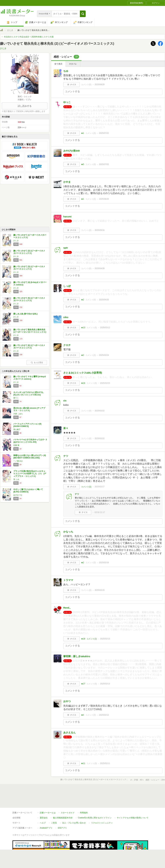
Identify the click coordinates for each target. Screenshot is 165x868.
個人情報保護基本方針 (63, 818)
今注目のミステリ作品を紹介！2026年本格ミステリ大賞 (29, 37)
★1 (83, 133)
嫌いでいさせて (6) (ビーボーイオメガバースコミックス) (29, 347)
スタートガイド (68, 813)
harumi (67, 217)
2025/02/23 (105, 383)
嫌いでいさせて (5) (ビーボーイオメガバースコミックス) (29, 299)
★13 (83, 328)
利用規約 (84, 813)
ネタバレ (73, 64)
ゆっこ (67, 102)
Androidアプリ (46, 828)
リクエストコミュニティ (102, 823)
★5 (83, 164)
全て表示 (58, 64)
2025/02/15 (100, 590)
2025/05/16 (100, 230)
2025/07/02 (104, 164)
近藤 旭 (16, 445)
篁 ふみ (16, 479)
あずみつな (18, 495)
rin (65, 401)
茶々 (66, 428)
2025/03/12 (105, 328)
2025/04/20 (104, 300)
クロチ (67, 345)
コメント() (86, 85)
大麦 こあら (18, 414)
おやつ (67, 701)
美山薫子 (17, 429)
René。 (68, 608)
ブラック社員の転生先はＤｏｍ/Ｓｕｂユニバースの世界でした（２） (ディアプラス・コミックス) (30, 474)
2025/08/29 (100, 85)
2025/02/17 (100, 487)
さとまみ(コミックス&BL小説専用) (83, 373)
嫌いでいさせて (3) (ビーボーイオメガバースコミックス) (29, 268)
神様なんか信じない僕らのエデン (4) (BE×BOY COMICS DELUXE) (30, 457)
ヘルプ (43, 823)
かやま (67, 182)
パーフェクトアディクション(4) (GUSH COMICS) (27, 425)
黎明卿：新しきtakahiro (77, 656)
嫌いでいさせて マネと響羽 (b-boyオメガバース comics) (30, 378)
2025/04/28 (100, 268)
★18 (83, 639)
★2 (83, 300)
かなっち (68, 532)
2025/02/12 (104, 715)
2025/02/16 (104, 563)
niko (66, 317)
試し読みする (25, 106)
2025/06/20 (104, 199)
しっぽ (67, 286)
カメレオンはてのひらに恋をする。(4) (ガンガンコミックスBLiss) (29, 394)
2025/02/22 (100, 411)
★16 (83, 383)
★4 (83, 715)
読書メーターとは (48, 813)
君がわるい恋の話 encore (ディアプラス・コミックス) (29, 409)
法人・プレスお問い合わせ (74, 823)
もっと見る (37, 362)
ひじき (10, 30)
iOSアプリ (62, 828)
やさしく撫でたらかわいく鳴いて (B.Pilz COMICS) (28, 491)
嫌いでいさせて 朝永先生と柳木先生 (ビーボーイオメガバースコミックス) (30, 331)
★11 (83, 763)
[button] (83, 14)
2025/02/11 (105, 763)
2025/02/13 (105, 639)
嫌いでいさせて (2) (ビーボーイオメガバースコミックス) (29, 252)
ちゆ (66, 71)
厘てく (16, 398)
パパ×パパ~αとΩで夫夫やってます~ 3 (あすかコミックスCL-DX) (30, 441)
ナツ (66, 456)
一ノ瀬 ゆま (18, 461)
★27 (83, 684)
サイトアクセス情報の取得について (133, 818)
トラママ (68, 580)
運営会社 (44, 818)
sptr (66, 248)
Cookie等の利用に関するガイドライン (95, 818)
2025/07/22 (104, 133)
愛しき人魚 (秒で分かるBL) (25, 314)
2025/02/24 (104, 355)
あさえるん (69, 732)
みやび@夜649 (71, 151)
